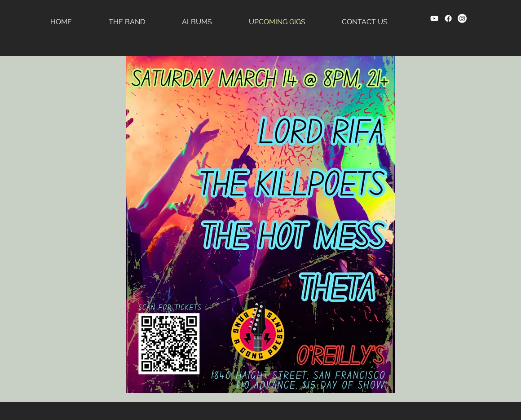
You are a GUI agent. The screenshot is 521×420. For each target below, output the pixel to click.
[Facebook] (448, 18)
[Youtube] (434, 18)
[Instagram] (462, 18)
